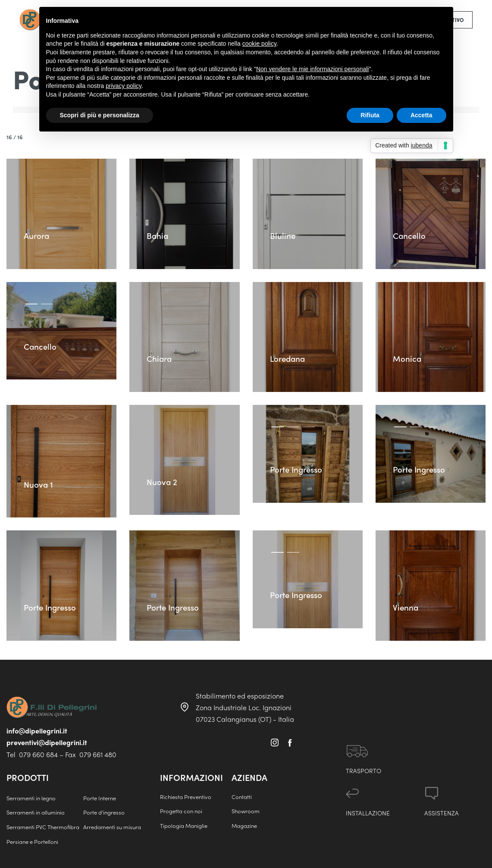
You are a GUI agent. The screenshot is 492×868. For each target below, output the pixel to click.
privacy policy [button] (124, 86)
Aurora (38, 235)
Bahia (158, 235)
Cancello (410, 235)
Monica (408, 358)
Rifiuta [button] (370, 115)
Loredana (289, 358)
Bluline (284, 235)
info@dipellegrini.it (37, 731)
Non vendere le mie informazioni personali (312, 69)
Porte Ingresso (299, 469)
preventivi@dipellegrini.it (47, 742)
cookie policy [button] (259, 44)
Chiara (160, 358)
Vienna (407, 626)
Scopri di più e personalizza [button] (100, 115)
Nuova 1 (39, 483)
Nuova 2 (163, 481)
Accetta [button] (421, 115)
